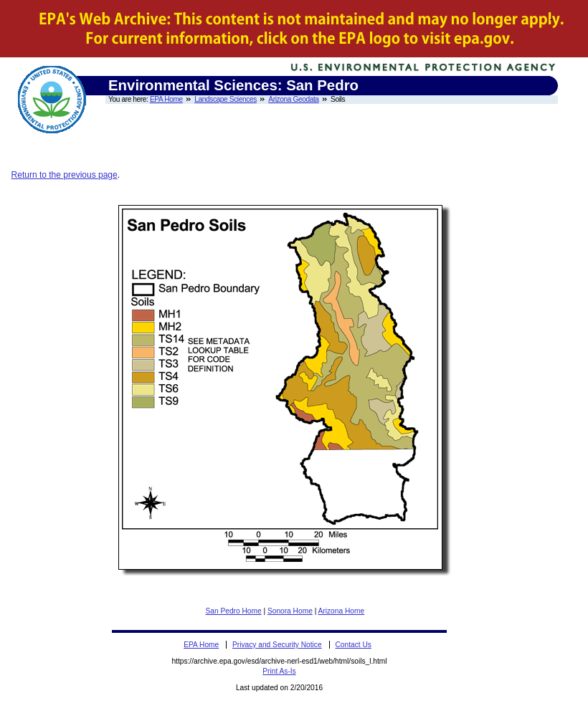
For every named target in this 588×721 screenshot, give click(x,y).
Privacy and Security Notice (277, 645)
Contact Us (353, 645)
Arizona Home (342, 611)
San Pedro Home (233, 611)
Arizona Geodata (293, 99)
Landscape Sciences (226, 99)
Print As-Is (279, 671)
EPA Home (166, 99)
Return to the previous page (65, 175)
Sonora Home (290, 611)
